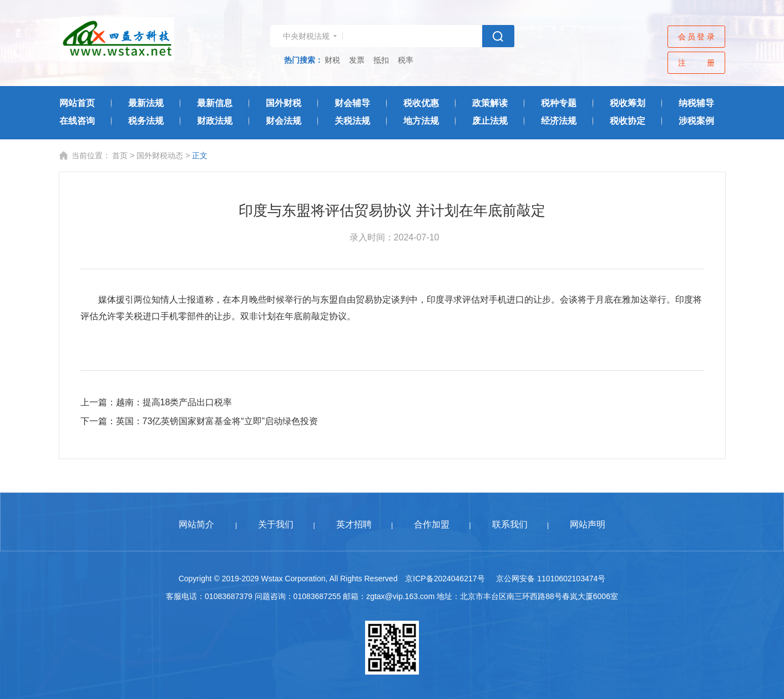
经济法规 (559, 121)
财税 (332, 60)
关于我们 (276, 524)
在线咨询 (77, 121)
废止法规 (490, 121)
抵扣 (381, 60)
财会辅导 (352, 103)
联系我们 (510, 524)
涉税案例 (696, 121)
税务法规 (146, 121)
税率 (406, 60)
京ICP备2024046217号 (445, 579)
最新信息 (215, 103)
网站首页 (77, 103)
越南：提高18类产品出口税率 (174, 402)
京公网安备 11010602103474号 (551, 579)
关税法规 (352, 121)
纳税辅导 (696, 103)
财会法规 (284, 121)
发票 (357, 60)
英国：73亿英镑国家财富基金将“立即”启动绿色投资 (217, 421)
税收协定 (628, 121)
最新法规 (146, 103)
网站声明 (588, 524)
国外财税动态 (160, 155)
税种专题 (559, 103)
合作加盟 (432, 524)
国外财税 (284, 103)
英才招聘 (354, 524)
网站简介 (196, 524)
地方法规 (421, 121)
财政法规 (215, 121)
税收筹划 (628, 103)
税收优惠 (421, 103)
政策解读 (490, 103)
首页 (120, 155)
